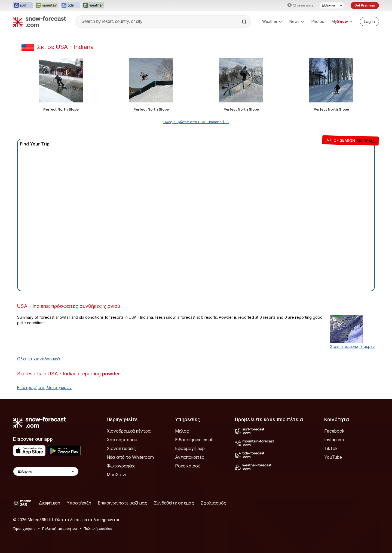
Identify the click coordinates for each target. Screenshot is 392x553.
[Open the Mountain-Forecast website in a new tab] (47, 5)
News (297, 21)
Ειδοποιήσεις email (194, 440)
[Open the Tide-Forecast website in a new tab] (71, 5)
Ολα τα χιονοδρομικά (39, 359)
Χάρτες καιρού (122, 440)
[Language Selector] (332, 5)
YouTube (333, 457)
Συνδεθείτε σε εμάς (174, 503)
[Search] (245, 22)
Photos (318, 21)
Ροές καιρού (188, 466)
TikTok (331, 448)
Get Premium (365, 5)
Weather (272, 21)
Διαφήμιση (50, 503)
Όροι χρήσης (24, 528)
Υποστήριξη (79, 503)
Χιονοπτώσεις (121, 448)
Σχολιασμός (213, 503)
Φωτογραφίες (121, 466)
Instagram (334, 440)
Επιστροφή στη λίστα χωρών (44, 388)
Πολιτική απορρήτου (60, 528)
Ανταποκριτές (190, 457)
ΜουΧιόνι (116, 475)
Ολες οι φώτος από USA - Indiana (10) (196, 122)
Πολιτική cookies (98, 528)
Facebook (334, 431)
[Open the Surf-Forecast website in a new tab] (23, 5)
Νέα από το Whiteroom (130, 457)
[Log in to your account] (369, 22)
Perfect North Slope (61, 109)
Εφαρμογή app (190, 448)
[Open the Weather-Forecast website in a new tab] (93, 5)
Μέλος (182, 431)
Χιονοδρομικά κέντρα (129, 431)
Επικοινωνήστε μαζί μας (122, 503)
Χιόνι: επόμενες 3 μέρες (352, 346)
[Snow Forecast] (39, 22)
